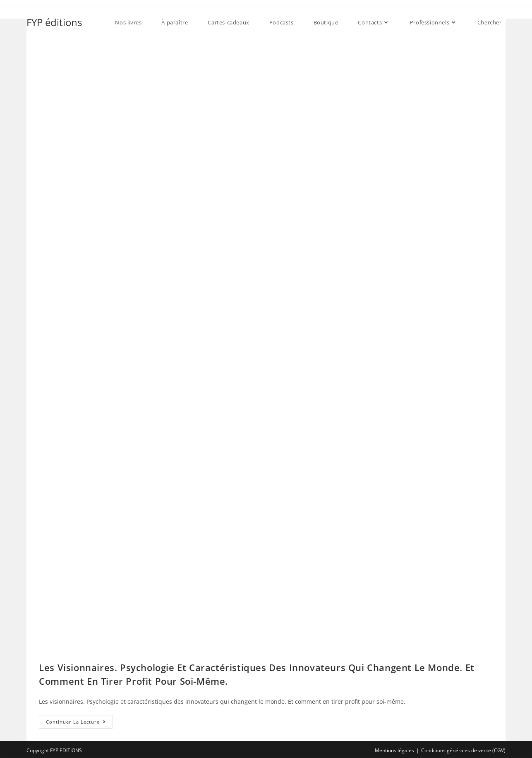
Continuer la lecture (79, 723)
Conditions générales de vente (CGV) (463, 750)
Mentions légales (394, 750)
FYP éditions (54, 22)
